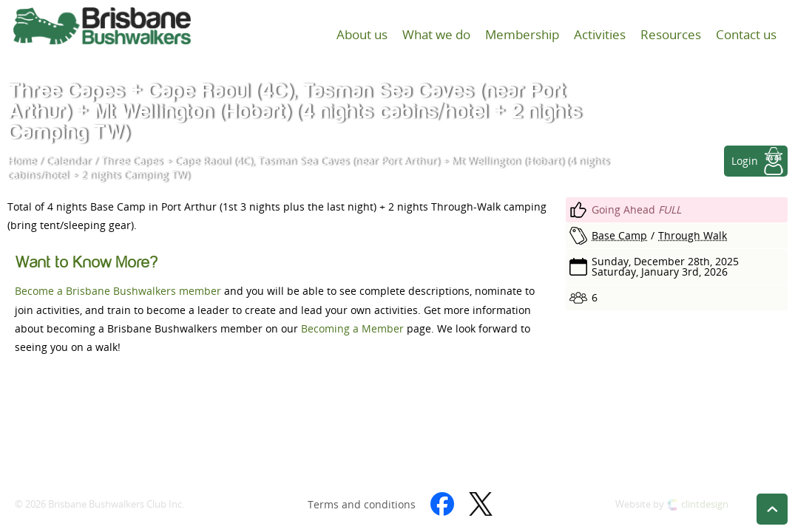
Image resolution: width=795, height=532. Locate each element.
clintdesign (705, 504)
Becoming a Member (352, 328)
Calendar (68, 161)
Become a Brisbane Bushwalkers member (118, 291)
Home (22, 161)
